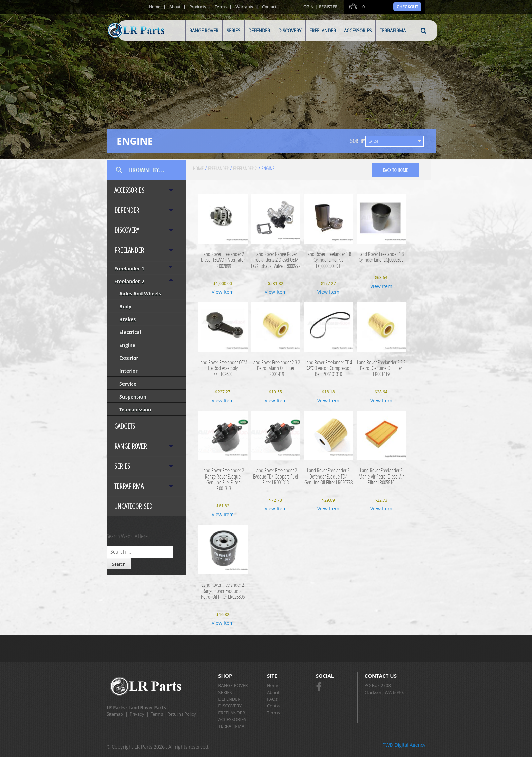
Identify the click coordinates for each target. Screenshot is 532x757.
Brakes (128, 319)
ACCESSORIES (358, 31)
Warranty (244, 7)
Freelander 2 (129, 281)
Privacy (137, 714)
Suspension (133, 397)
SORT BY (357, 141)
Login (307, 7)
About (175, 7)
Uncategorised (133, 506)
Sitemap (115, 714)
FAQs (272, 699)
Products (198, 7)
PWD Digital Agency (404, 745)
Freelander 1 (129, 268)
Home (155, 7)
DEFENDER (259, 31)
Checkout (407, 7)
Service (128, 384)
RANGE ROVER (204, 31)
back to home (396, 170)
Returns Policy (182, 714)
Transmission (135, 410)
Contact (269, 7)
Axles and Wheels (140, 294)
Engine (127, 345)
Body (125, 306)
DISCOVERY (290, 31)
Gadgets (125, 426)
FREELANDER (323, 31)
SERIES (233, 31)
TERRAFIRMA (393, 31)
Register (328, 7)
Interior (129, 371)
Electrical (130, 332)
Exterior (129, 358)
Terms (221, 7)
